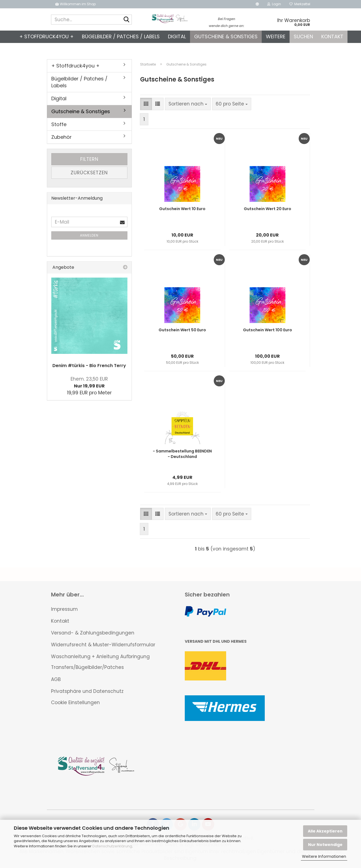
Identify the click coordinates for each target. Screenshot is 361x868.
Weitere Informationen (324, 856)
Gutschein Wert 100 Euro (268, 330)
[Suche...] (127, 20)
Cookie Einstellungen (75, 702)
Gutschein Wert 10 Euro (182, 209)
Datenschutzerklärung (112, 846)
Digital (177, 36)
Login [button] (274, 4)
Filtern (89, 159)
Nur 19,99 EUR (89, 383)
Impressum (64, 609)
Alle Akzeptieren (325, 831)
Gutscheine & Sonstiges (226, 36)
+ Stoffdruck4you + (46, 36)
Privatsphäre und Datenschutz (87, 691)
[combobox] (188, 104)
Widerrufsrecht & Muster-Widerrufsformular (103, 645)
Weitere (276, 36)
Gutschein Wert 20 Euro (268, 209)
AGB (56, 679)
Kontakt (332, 36)
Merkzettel (300, 4)
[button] (257, 4)
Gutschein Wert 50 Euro (182, 330)
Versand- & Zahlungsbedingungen (93, 633)
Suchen (303, 36)
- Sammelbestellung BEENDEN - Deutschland (182, 454)
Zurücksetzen (89, 173)
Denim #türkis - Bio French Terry (89, 366)
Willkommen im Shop (75, 4)
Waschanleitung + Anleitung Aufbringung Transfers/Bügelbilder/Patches (100, 662)
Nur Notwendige (325, 845)
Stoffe (59, 124)
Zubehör (61, 137)
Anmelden (89, 235)
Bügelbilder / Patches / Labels (121, 36)
